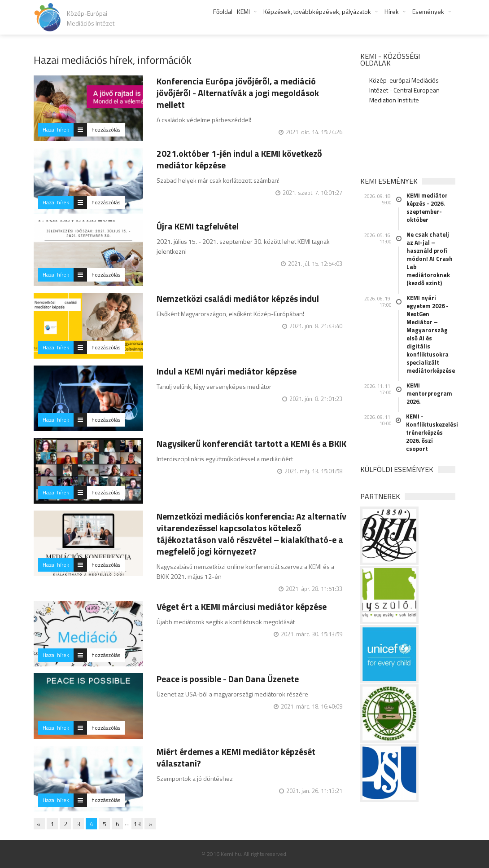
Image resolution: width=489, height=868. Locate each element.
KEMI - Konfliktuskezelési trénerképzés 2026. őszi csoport (431, 432)
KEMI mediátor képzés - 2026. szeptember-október (427, 207)
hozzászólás (106, 130)
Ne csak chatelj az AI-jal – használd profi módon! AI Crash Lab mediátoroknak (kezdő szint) (430, 259)
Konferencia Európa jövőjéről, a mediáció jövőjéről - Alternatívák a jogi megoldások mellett (238, 93)
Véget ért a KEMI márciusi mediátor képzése (242, 606)
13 (137, 824)
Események (428, 11)
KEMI (243, 11)
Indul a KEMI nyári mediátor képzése (227, 371)
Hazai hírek (56, 130)
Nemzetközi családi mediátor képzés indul (238, 298)
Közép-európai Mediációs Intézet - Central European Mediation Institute (404, 90)
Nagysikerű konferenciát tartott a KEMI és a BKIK (251, 443)
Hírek (392, 11)
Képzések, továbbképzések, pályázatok (317, 11)
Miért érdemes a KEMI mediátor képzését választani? (236, 757)
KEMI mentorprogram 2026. (429, 393)
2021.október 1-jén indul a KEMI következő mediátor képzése (239, 159)
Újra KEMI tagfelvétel (198, 226)
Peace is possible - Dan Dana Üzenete (228, 679)
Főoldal (223, 11)
